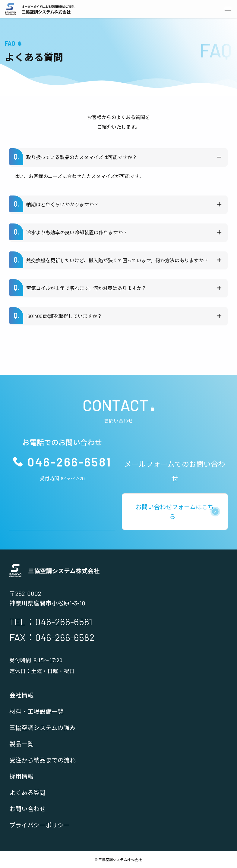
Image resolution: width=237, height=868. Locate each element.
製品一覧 (21, 744)
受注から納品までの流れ (43, 760)
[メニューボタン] (228, 9)
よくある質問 (27, 793)
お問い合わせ (27, 809)
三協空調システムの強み (42, 728)
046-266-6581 (70, 462)
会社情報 (21, 695)
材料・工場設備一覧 (36, 711)
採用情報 (21, 776)
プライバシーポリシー (39, 825)
